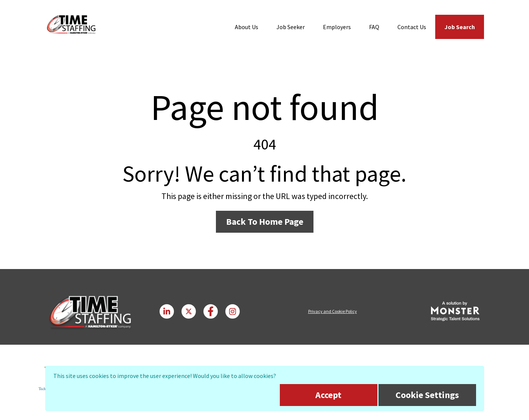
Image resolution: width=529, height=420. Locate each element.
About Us (247, 27)
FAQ (374, 27)
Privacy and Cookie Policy (333, 311)
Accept (328, 395)
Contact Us (412, 27)
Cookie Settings (427, 395)
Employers (337, 27)
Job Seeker (291, 27)
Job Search (460, 27)
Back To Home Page (265, 222)
